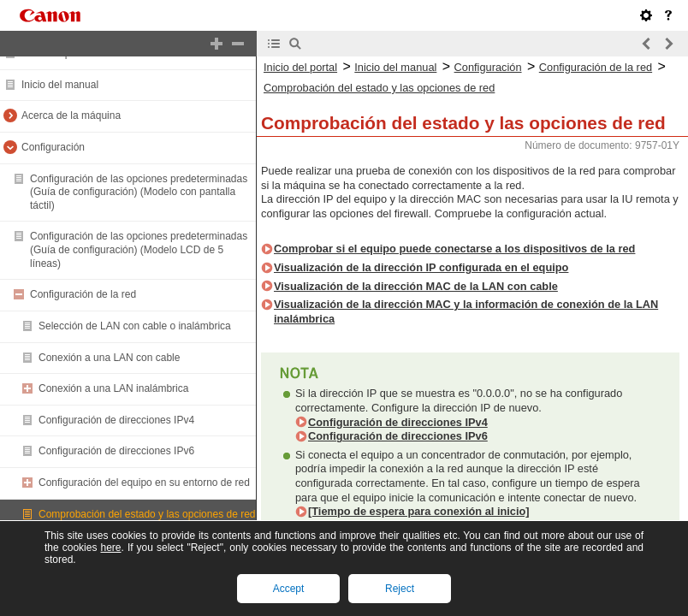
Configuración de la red (83, 294)
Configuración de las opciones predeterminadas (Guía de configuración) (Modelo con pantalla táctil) (139, 192)
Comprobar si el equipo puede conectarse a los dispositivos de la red (454, 249)
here (110, 548)
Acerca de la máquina (71, 115)
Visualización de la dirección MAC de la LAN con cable (416, 286)
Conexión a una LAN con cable (109, 358)
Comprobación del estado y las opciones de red (147, 514)
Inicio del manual (60, 85)
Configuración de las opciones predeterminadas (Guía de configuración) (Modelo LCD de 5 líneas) (139, 249)
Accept (289, 589)
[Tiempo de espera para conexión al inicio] (419, 511)
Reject (400, 589)
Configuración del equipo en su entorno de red (144, 483)
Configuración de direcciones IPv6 (116, 451)
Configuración (53, 147)
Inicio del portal (300, 67)
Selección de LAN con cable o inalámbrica (135, 326)
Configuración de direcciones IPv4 (116, 420)
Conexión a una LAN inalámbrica (113, 388)
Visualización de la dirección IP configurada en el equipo (421, 267)
